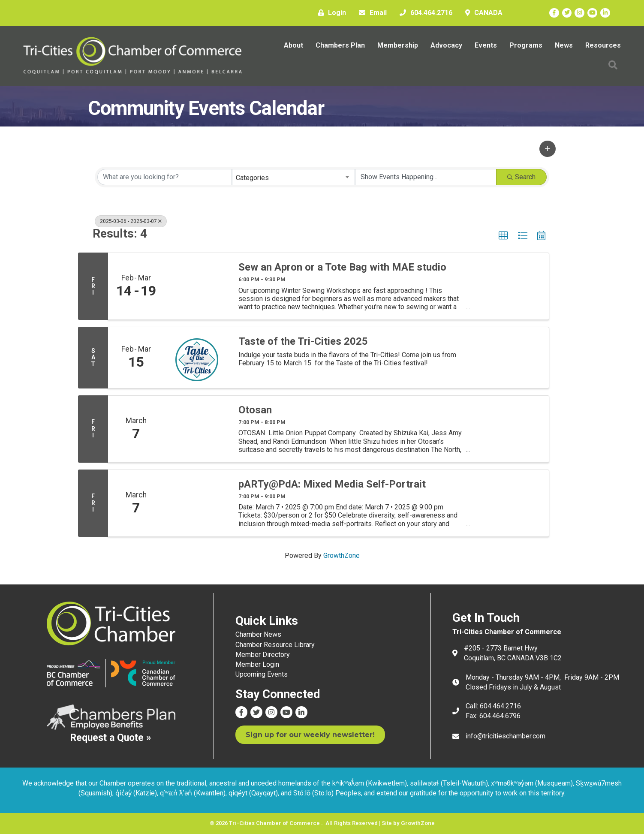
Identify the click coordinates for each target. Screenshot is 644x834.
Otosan (255, 410)
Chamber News (258, 634)
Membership (398, 45)
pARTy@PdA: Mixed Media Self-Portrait (332, 484)
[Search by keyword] (165, 177)
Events (486, 45)
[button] (548, 149)
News (564, 45)
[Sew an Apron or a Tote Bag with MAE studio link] (197, 286)
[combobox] (294, 177)
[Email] (371, 13)
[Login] (330, 13)
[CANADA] (482, 13)
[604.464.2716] (424, 13)
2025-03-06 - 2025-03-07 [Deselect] (131, 221)
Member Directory (263, 655)
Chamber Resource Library (275, 645)
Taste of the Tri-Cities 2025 (303, 341)
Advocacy (446, 45)
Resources (603, 45)
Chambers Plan (340, 45)
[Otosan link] (197, 429)
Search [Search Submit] (521, 177)
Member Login (257, 664)
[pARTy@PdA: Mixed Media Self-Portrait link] (197, 503)
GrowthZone (342, 555)
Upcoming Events (262, 674)
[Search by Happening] (426, 177)
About (293, 45)
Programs (526, 45)
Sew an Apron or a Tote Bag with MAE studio (342, 267)
